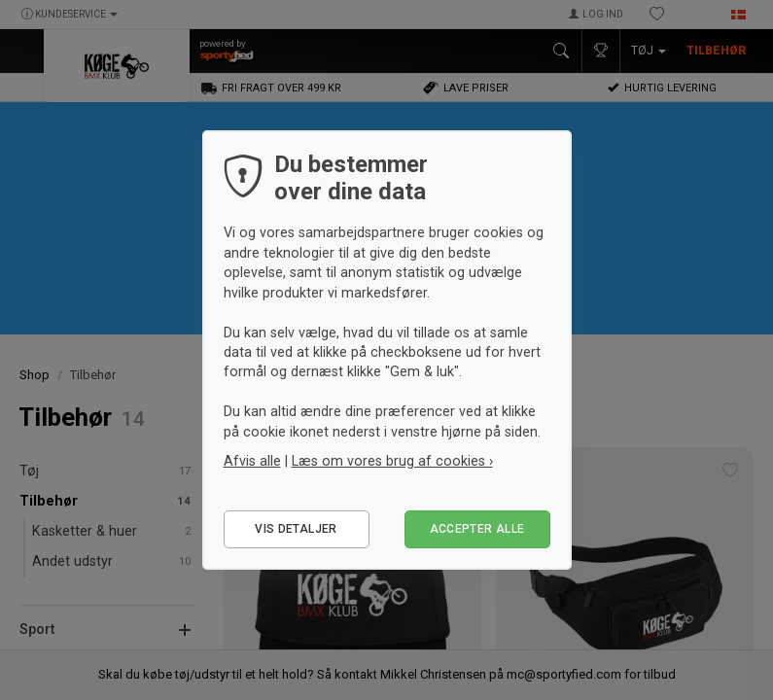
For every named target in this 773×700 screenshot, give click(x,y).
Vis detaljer (296, 529)
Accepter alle (477, 529)
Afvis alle (252, 461)
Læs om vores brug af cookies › (392, 461)
